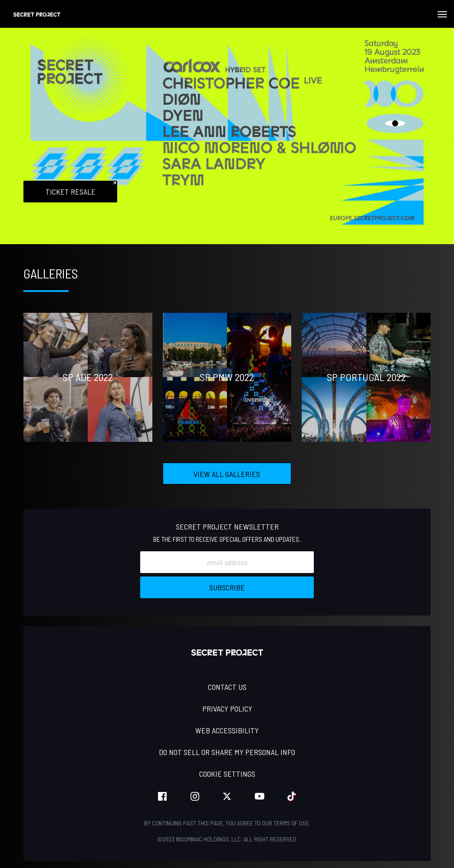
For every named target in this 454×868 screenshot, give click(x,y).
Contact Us (227, 687)
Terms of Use (291, 823)
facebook (162, 796)
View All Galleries (227, 474)
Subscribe (227, 587)
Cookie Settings (227, 774)
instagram (195, 796)
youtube (260, 796)
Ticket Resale (71, 192)
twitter (227, 796)
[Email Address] (227, 562)
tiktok (292, 796)
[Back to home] (37, 14)
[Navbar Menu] (442, 14)
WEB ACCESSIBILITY (227, 730)
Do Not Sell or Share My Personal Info (227, 752)
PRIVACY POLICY (227, 709)
